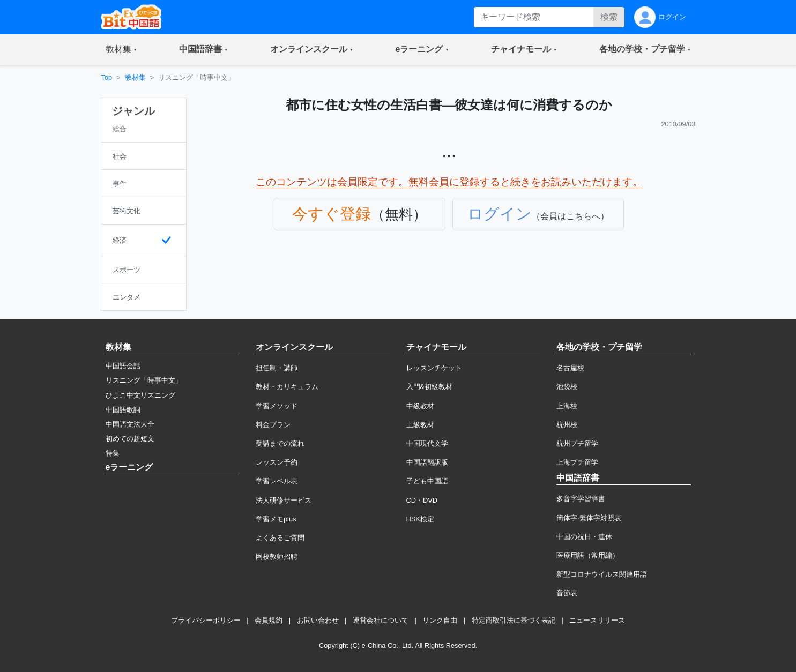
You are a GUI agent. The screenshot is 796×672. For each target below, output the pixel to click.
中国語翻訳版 (427, 462)
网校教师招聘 (277, 557)
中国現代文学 (427, 443)
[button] (121, 50)
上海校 (567, 406)
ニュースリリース (597, 620)
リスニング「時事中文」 (144, 380)
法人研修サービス (284, 500)
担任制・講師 (277, 368)
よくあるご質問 (280, 538)
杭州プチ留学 (577, 443)
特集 (113, 453)
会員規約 (269, 620)
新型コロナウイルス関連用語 (602, 574)
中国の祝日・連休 (584, 537)
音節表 (567, 593)
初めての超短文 (130, 439)
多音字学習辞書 (581, 499)
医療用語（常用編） (588, 555)
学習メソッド (277, 406)
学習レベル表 (277, 481)
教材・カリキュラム (287, 387)
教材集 (135, 77)
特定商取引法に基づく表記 (514, 620)
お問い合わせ (318, 620)
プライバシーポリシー (206, 620)
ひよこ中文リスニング (140, 395)
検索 (609, 17)
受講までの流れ (280, 443)
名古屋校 (570, 368)
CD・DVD (422, 500)
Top (107, 77)
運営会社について (381, 620)
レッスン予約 (277, 462)
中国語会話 (123, 366)
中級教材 (420, 406)
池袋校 (567, 387)
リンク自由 (440, 620)
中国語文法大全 (130, 424)
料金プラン (273, 425)
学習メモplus (276, 519)
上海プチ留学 (577, 462)
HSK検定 (420, 519)
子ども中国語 (427, 481)
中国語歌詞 (123, 410)
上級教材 (420, 425)
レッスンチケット (434, 368)
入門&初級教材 (430, 387)
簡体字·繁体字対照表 (589, 518)
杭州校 (567, 425)
